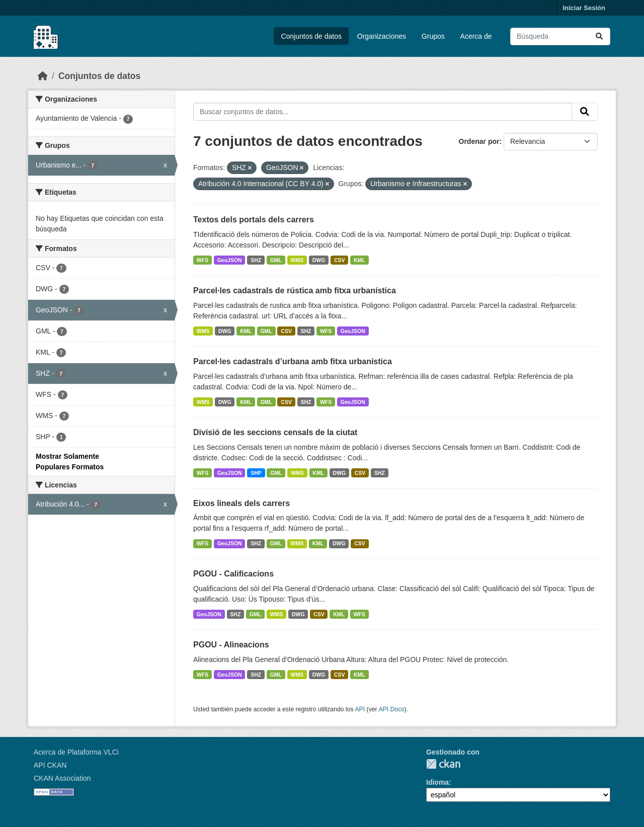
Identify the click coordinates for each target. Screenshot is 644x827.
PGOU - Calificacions (233, 574)
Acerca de (476, 36)
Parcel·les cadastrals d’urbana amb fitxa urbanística (293, 361)
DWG (319, 260)
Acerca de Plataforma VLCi (76, 752)
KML (359, 260)
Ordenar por (479, 141)
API (360, 709)
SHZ (256, 260)
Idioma (437, 782)
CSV (340, 260)
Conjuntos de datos (311, 36)
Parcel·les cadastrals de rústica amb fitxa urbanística (295, 291)
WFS (203, 260)
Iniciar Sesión (584, 8)
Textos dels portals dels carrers (254, 220)
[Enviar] (599, 36)
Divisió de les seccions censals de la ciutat (275, 432)
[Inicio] (43, 76)
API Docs (391, 709)
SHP (256, 473)
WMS (297, 260)
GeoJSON (230, 260)
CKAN (443, 764)
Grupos (433, 36)
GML (276, 260)
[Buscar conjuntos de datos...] (560, 36)
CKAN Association (62, 778)
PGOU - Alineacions (231, 645)
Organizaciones (382, 36)
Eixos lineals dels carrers (242, 503)
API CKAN (50, 765)
